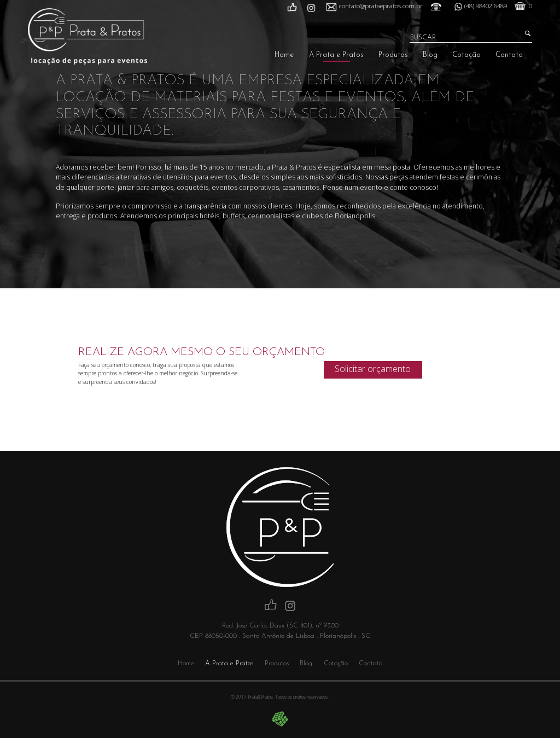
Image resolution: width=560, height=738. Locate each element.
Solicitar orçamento (373, 368)
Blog (430, 55)
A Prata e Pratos (336, 55)
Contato (509, 55)
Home (284, 55)
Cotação (466, 55)
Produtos (393, 55)
